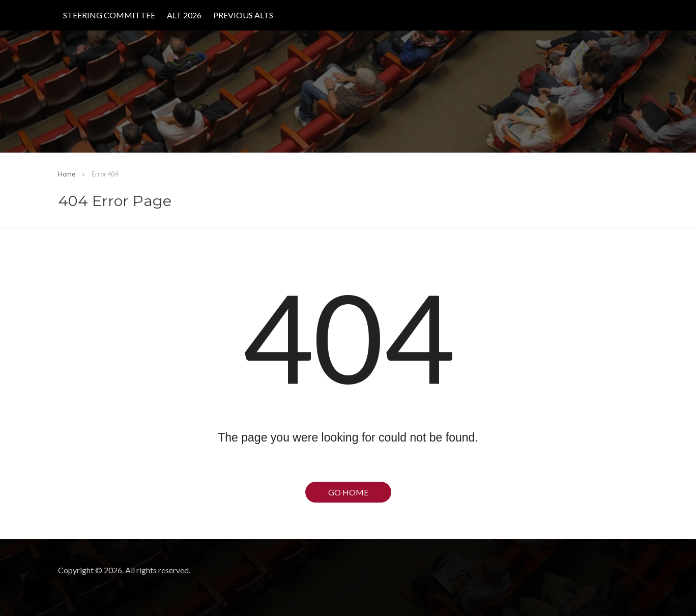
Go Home (348, 492)
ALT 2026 (184, 15)
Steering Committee (109, 15)
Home (67, 174)
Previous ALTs (243, 15)
